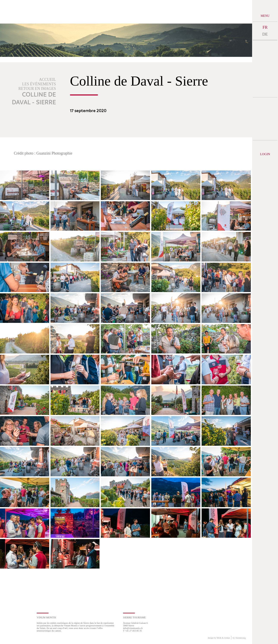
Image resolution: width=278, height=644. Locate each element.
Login (265, 154)
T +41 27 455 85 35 (132, 631)
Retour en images (37, 89)
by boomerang (239, 638)
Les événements (39, 84)
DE (265, 34)
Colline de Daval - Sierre (34, 99)
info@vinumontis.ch (133, 628)
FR (265, 27)
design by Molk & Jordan (219, 638)
